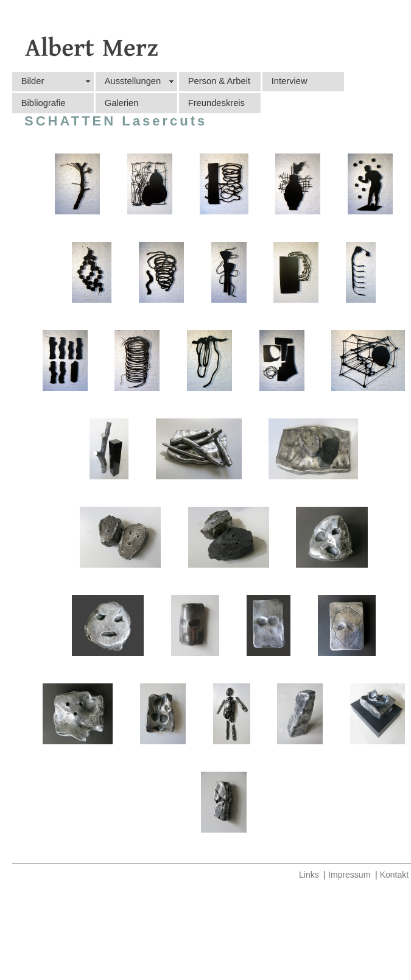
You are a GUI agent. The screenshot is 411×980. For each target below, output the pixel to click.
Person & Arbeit (219, 81)
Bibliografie (44, 103)
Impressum (349, 875)
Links (309, 875)
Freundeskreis (216, 103)
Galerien (122, 103)
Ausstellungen (133, 81)
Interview (290, 81)
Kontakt (394, 875)
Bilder (33, 81)
